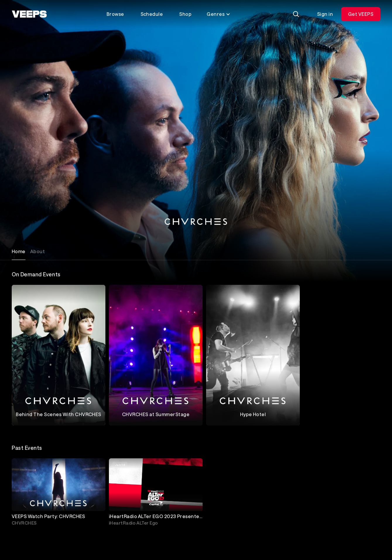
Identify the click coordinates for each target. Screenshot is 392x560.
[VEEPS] (29, 14)
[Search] (296, 14)
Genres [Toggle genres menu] (219, 14)
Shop (185, 14)
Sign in (325, 14)
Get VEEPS (361, 14)
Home (19, 251)
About (37, 251)
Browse (115, 14)
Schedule (152, 14)
